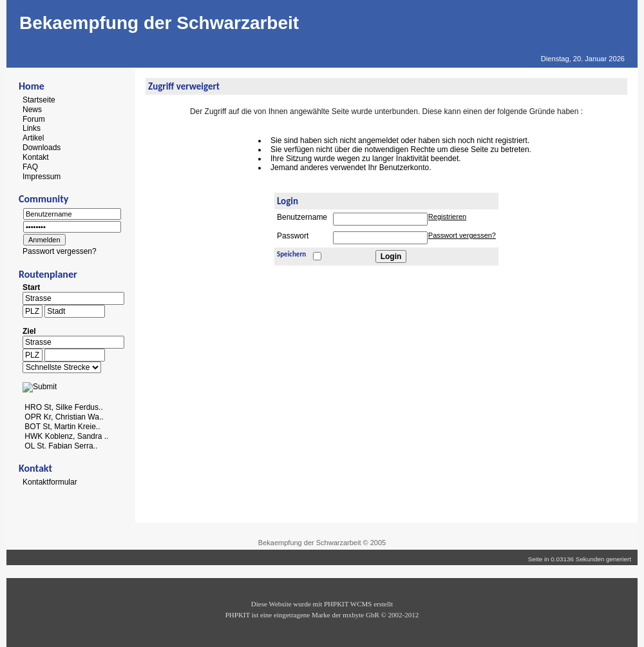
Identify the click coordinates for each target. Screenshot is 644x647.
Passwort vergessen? (60, 251)
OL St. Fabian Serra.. (61, 445)
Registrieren (447, 217)
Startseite (39, 100)
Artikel (33, 138)
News (32, 110)
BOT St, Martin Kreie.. (62, 427)
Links (32, 128)
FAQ (30, 167)
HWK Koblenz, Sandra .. (66, 436)
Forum (34, 119)
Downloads (42, 148)
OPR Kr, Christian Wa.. (64, 417)
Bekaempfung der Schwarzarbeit (159, 23)
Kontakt (36, 157)
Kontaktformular (50, 482)
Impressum (42, 176)
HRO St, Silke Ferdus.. (63, 407)
